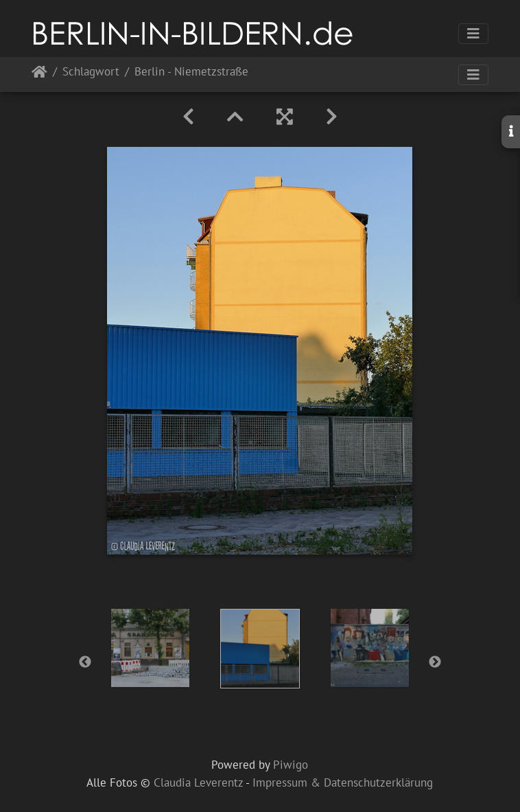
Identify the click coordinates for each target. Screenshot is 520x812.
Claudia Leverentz (198, 782)
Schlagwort (91, 72)
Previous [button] (85, 662)
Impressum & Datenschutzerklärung (343, 782)
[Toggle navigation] (473, 34)
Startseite (39, 74)
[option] (150, 648)
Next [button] (435, 662)
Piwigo (291, 765)
